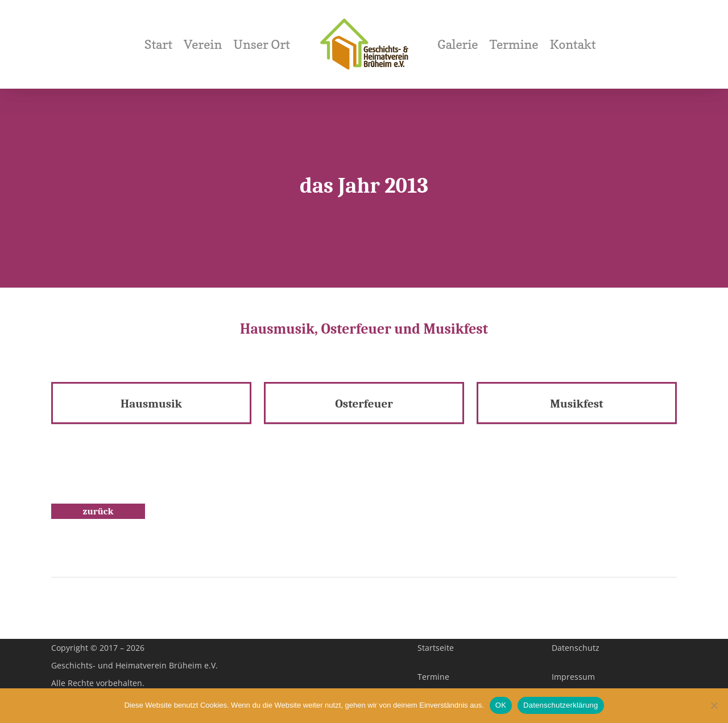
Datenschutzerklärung (561, 705)
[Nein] (714, 705)
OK (501, 705)
